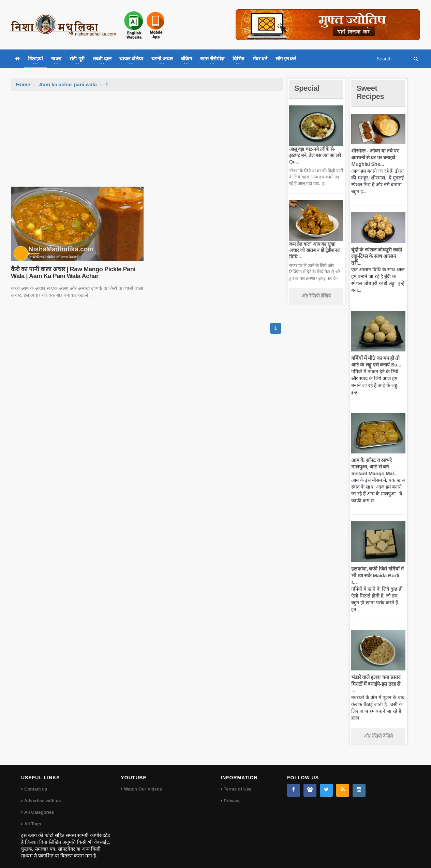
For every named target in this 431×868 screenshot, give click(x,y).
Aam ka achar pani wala (68, 84)
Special (307, 88)
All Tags (33, 817)
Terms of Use (237, 783)
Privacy (232, 794)
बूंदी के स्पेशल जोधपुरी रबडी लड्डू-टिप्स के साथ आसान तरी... (376, 256)
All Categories (39, 806)
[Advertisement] (147, 142)
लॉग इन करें (286, 59)
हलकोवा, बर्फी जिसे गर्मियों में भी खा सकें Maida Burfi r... (377, 575)
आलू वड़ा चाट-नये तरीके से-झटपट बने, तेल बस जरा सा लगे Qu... (315, 155)
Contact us (36, 783)
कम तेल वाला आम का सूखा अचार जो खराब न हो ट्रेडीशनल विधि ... (315, 250)
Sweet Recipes (370, 92)
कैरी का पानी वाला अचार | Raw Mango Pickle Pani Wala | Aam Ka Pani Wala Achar (73, 273)
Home (23, 84)
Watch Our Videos (143, 783)
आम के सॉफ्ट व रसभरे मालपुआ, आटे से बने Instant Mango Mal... (374, 467)
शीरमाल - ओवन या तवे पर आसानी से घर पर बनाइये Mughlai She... (375, 157)
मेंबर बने (260, 59)
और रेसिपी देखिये (316, 296)
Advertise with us (43, 794)
